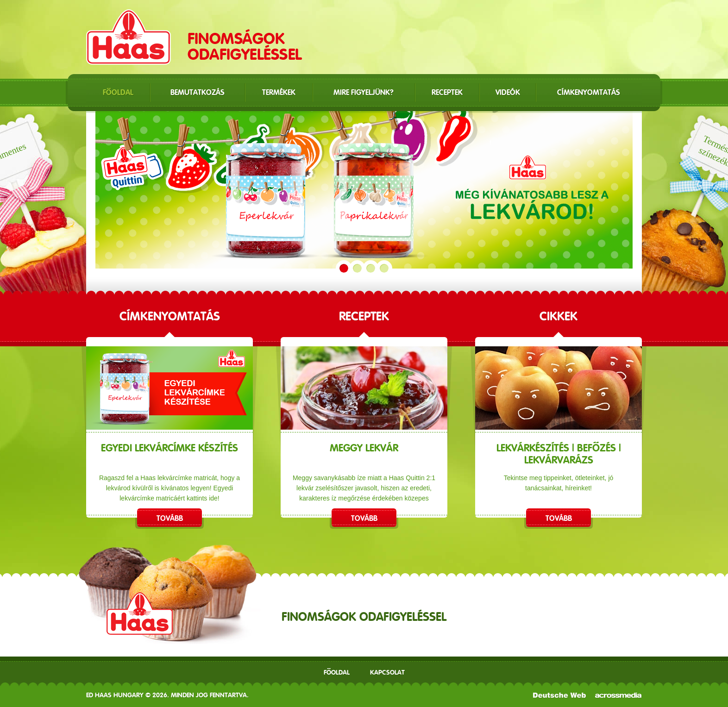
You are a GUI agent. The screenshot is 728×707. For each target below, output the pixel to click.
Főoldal (337, 672)
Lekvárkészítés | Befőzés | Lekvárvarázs (559, 454)
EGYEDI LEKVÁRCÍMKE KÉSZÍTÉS (169, 448)
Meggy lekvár (364, 448)
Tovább (170, 518)
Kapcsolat (387, 672)
